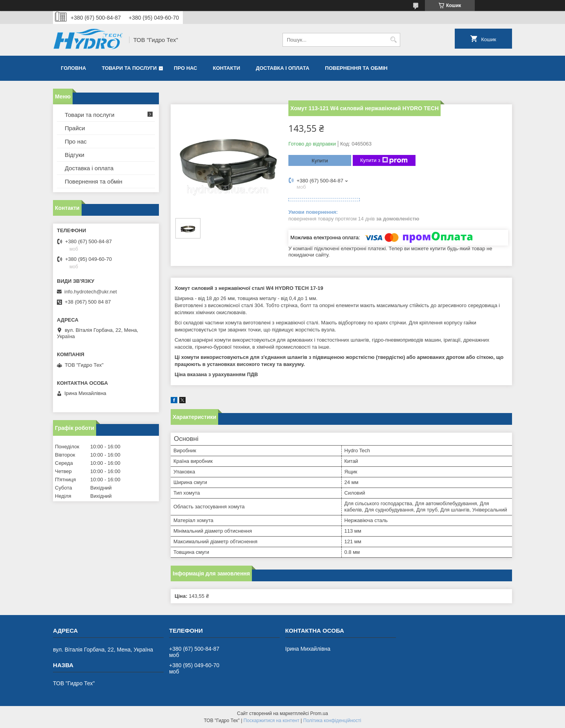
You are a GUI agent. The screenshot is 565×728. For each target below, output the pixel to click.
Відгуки (75, 155)
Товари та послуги (129, 68)
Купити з (384, 160)
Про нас (185, 68)
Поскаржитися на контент (272, 721)
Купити (320, 161)
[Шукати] (393, 40)
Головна (73, 68)
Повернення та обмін (356, 68)
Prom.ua (319, 713)
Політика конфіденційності (332, 721)
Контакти (227, 68)
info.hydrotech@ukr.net (91, 292)
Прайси (75, 128)
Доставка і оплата (282, 68)
